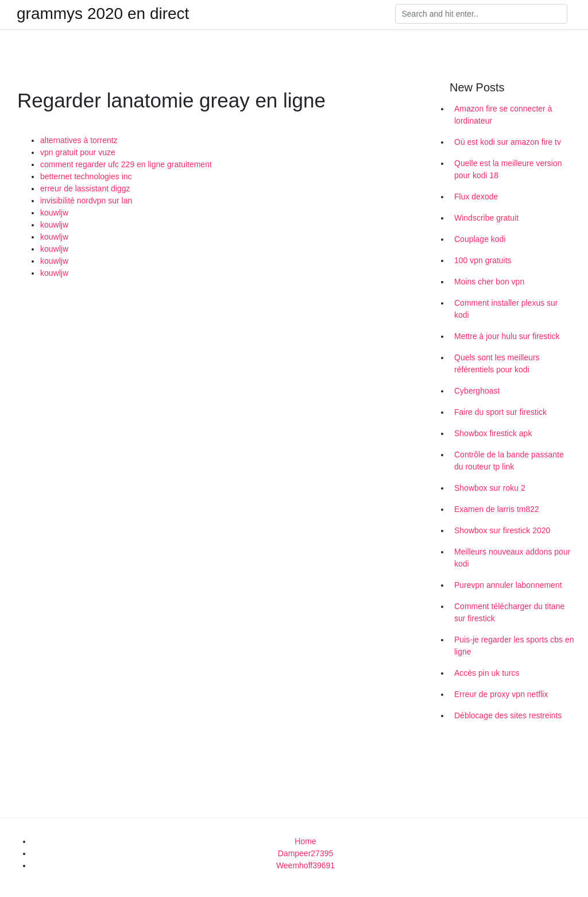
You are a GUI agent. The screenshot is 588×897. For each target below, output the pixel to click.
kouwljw (54, 213)
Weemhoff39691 (305, 865)
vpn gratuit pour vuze (78, 152)
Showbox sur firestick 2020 (502, 530)
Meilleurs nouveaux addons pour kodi (512, 558)
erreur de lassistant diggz (85, 188)
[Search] (481, 14)
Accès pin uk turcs (487, 673)
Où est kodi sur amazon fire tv (508, 142)
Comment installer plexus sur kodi (506, 309)
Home (305, 841)
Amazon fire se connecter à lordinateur (503, 115)
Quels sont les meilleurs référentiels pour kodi (497, 363)
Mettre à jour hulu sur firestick (507, 336)
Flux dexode (476, 197)
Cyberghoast (477, 391)
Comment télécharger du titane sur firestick (509, 612)
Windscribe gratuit (486, 218)
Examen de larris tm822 (497, 509)
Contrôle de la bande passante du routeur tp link (509, 461)
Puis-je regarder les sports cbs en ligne (514, 646)
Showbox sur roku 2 (490, 488)
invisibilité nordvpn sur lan (86, 201)
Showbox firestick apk (493, 433)
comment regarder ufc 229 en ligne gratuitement (126, 164)
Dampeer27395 (306, 853)
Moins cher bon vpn (489, 282)
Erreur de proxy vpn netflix (501, 694)
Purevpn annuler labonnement (508, 585)
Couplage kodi (480, 239)
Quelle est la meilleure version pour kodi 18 (508, 169)
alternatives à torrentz (79, 140)
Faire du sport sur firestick (500, 412)
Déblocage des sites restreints (508, 715)
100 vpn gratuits (483, 260)
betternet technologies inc (86, 176)
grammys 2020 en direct (103, 14)
